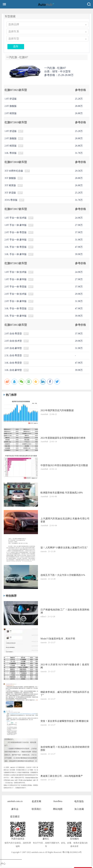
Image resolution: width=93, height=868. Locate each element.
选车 (16, 46)
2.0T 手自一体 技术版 (16, 294)
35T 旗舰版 (10, 178)
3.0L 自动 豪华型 (13, 370)
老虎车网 (36, 801)
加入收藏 (79, 809)
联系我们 (36, 809)
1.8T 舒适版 (11, 99)
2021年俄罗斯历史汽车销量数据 (57, 410)
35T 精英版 (10, 185)
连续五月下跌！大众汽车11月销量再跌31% (63, 575)
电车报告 (79, 801)
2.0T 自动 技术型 (13, 341)
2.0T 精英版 (11, 113)
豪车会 (15, 809)
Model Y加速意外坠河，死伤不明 (58, 639)
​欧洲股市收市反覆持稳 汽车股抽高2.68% (62, 493)
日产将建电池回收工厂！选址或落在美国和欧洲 (65, 611)
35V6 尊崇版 (11, 200)
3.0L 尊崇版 (11, 153)
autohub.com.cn (15, 801)
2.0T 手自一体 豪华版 (16, 240)
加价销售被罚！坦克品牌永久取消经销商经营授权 (65, 749)
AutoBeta (58, 801)
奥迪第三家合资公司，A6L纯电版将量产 (62, 776)
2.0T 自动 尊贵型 (13, 334)
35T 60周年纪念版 (14, 171)
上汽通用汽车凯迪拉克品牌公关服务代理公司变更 (65, 520)
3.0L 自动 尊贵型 (13, 363)
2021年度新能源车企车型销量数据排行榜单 (63, 438)
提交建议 (15, 817)
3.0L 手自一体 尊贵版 (16, 247)
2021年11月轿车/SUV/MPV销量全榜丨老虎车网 (65, 666)
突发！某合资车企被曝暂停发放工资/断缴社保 (65, 721)
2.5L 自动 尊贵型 (13, 355)
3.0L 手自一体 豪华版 (16, 254)
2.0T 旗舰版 (11, 106)
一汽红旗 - (55, 68)
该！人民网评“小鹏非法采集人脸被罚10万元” (64, 548)
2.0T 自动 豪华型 (13, 348)
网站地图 (58, 809)
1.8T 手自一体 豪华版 (16, 225)
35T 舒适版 (10, 193)
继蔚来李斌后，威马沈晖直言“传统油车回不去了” (65, 694)
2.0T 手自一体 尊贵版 (16, 232)
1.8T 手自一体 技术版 (16, 218)
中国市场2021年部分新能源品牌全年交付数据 (64, 465)
